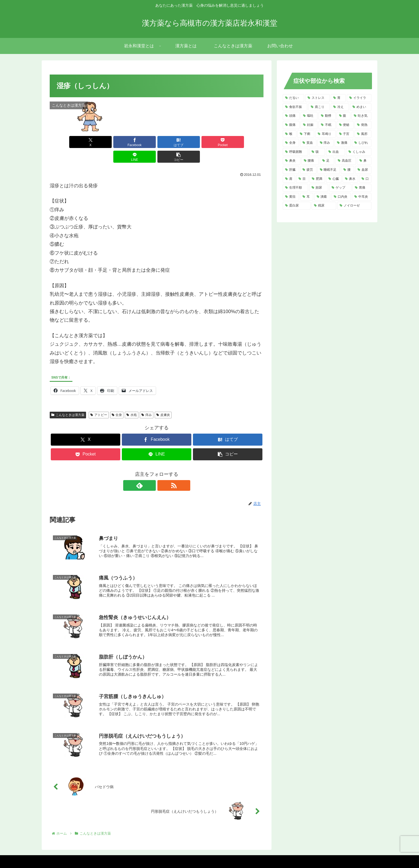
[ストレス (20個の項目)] (317, 98)
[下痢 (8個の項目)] (306, 134)
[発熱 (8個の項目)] (363, 125)
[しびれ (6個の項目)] (362, 143)
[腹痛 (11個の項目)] (291, 125)
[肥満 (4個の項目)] (317, 179)
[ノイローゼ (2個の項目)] (354, 206)
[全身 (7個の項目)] (291, 143)
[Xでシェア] (67, 142)
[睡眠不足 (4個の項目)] (329, 170)
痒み (147, 400)
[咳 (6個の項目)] (317, 152)
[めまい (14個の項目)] (361, 107)
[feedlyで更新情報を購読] (150, 471)
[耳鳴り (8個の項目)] (325, 134)
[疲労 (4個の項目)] (308, 170)
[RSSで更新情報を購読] (163, 471)
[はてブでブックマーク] (139, 142)
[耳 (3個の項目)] (307, 197)
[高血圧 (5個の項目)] (346, 161)
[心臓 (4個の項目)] (334, 179)
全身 (117, 400)
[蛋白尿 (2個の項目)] (297, 206)
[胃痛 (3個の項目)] (362, 188)
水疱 (132, 400)
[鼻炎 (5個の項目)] (292, 161)
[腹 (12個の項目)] (344, 116)
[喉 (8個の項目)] (290, 134)
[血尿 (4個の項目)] (363, 170)
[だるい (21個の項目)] (293, 98)
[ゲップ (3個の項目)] (340, 188)
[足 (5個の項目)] (327, 161)
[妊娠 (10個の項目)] (309, 125)
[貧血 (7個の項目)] (308, 143)
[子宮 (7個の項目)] (345, 134)
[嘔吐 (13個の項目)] (309, 116)
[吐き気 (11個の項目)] (361, 116)
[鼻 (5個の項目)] (364, 161)
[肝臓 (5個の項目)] (291, 170)
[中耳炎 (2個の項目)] (362, 197)
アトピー (99, 400)
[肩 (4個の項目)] (289, 179)
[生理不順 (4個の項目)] (295, 188)
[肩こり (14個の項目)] (319, 107)
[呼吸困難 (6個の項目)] (295, 152)
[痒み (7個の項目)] (326, 143)
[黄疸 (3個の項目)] (291, 197)
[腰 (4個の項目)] (348, 170)
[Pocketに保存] (174, 142)
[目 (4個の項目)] (302, 179)
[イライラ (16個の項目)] (359, 98)
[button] (246, 142)
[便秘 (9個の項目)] (345, 125)
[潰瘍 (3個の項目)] (322, 197)
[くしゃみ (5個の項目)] (359, 152)
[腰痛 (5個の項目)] (310, 161)
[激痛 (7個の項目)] (343, 143)
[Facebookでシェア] (103, 142)
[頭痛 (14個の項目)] (291, 116)
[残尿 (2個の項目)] (324, 206)
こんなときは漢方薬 (68, 400)
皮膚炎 (163, 400)
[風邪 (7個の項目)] (363, 134)
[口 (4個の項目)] (365, 179)
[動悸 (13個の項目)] (327, 116)
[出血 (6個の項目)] (335, 152)
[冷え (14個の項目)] (340, 107)
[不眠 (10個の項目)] (327, 125)
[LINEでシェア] (211, 142)
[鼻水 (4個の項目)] (350, 179)
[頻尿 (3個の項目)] (319, 188)
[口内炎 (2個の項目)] (341, 197)
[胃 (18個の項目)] (338, 98)
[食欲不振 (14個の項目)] (295, 107)
